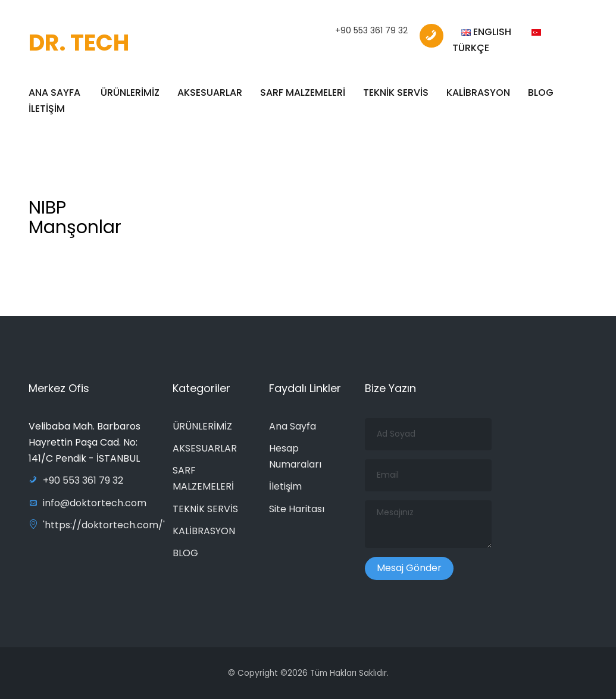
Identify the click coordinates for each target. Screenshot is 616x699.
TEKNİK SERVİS (396, 93)
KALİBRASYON (478, 93)
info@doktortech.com (87, 503)
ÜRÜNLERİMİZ (130, 93)
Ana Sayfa (293, 426)
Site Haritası (297, 509)
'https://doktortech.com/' (97, 525)
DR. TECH (79, 43)
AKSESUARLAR (210, 93)
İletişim (285, 486)
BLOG (541, 93)
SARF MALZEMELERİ (303, 93)
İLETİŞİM (47, 109)
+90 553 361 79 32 (371, 30)
